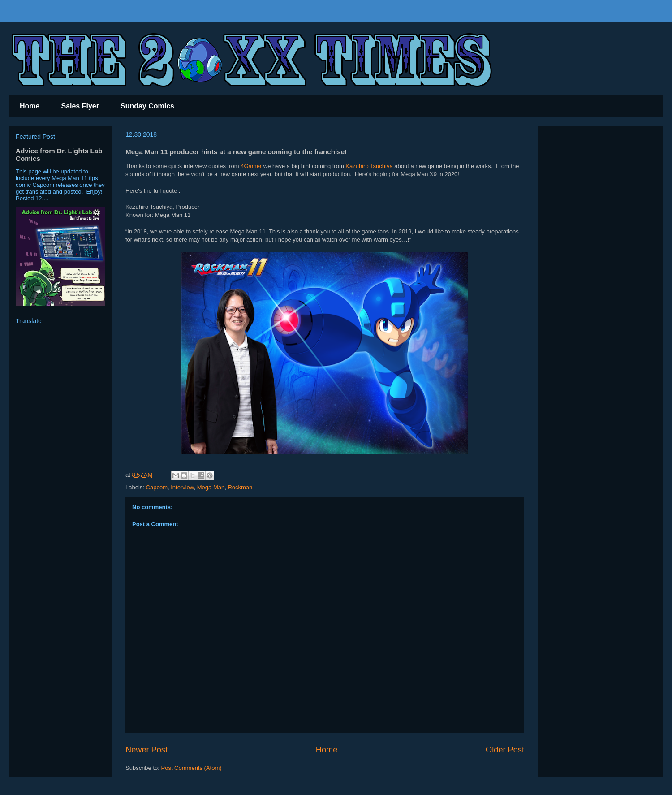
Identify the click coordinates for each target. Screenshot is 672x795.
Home (30, 106)
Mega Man (211, 487)
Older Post (505, 750)
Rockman (240, 487)
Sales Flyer (80, 106)
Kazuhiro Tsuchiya (369, 166)
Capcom (157, 487)
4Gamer (252, 166)
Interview (182, 487)
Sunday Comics (147, 106)
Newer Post (146, 750)
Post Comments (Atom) (192, 768)
